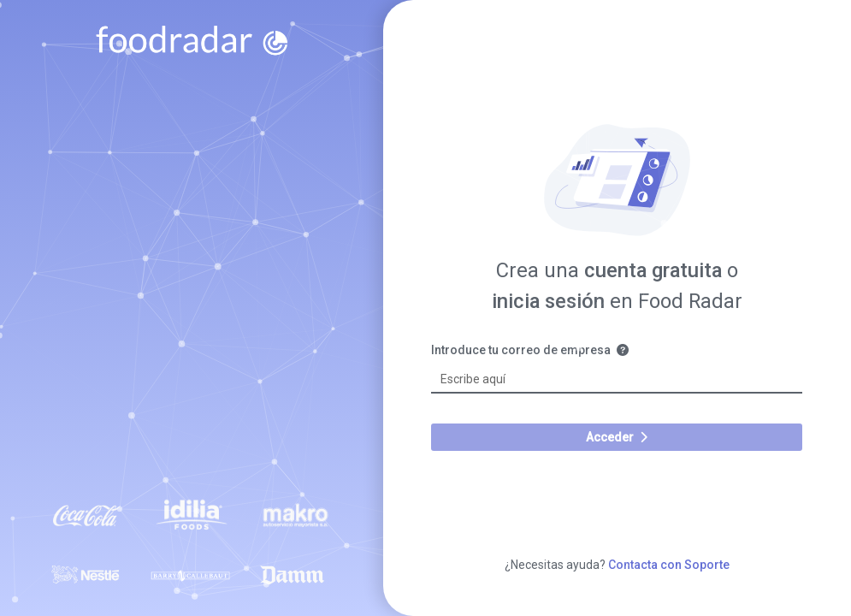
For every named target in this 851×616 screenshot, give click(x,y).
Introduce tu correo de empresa (538, 350)
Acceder (617, 437)
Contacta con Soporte (669, 565)
